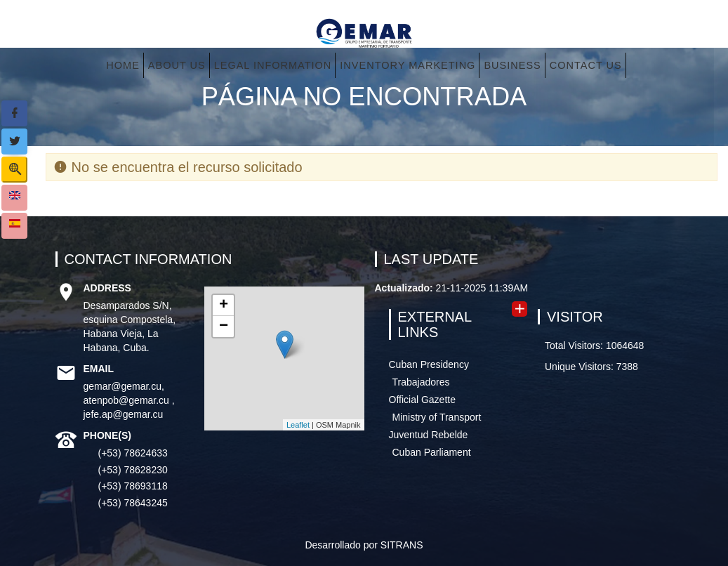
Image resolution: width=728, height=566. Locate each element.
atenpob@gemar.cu (128, 400)
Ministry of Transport (437, 417)
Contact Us (586, 65)
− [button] (224, 327)
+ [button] (224, 305)
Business (512, 65)
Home (123, 65)
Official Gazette (422, 400)
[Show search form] (14, 170)
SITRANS (402, 545)
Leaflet (298, 425)
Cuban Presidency (429, 364)
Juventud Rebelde (429, 435)
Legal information (273, 65)
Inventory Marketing (408, 65)
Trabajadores (421, 382)
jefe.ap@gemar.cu (124, 414)
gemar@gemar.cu (123, 386)
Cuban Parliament (432, 452)
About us (177, 65)
